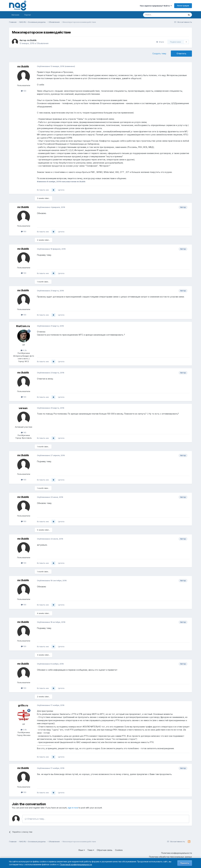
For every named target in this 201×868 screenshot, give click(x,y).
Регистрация (183, 6)
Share (160, 42)
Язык (82, 850)
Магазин (15, 15)
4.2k (24, 350)
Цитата (61, 190)
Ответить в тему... (35, 819)
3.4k (24, 730)
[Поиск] (157, 15)
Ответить (181, 54)
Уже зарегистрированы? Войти (156, 6)
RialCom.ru (23, 326)
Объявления (42, 43)
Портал (28, 15)
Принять (185, 863)
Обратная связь (105, 850)
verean (23, 408)
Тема (91, 850)
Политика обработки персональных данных (171, 857)
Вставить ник (43, 190)
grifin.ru (23, 705)
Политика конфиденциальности (177, 853)
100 (24, 91)
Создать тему (159, 54)
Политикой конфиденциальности (76, 864)
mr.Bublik (32, 40)
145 (24, 432)
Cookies (119, 850)
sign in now (73, 808)
